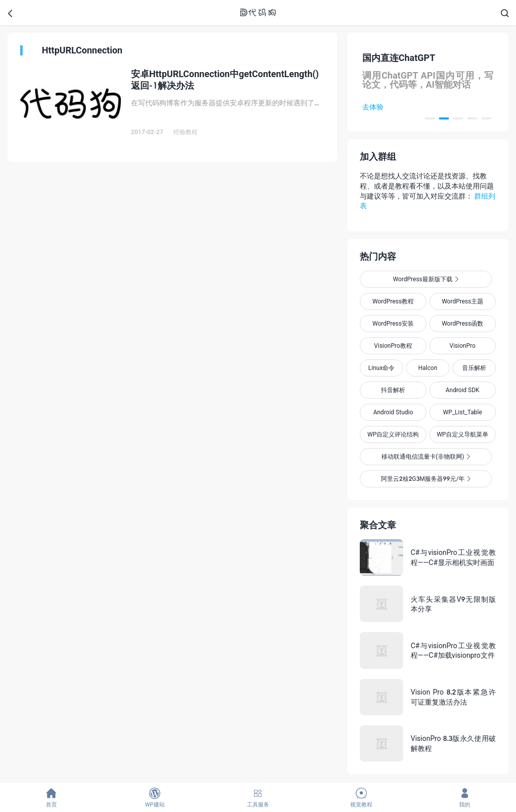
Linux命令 (382, 368)
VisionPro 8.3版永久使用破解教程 (453, 743)
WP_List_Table (463, 412)
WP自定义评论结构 (393, 434)
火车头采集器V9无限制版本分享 (453, 604)
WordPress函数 (463, 323)
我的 (464, 798)
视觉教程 (361, 798)
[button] (430, 118)
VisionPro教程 (393, 346)
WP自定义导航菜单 (463, 434)
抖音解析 (393, 390)
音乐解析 (474, 368)
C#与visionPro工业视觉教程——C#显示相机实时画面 (453, 557)
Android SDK (462, 390)
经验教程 (185, 132)
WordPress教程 (393, 301)
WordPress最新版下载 (426, 279)
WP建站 (155, 798)
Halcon (428, 368)
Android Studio (393, 412)
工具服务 (258, 798)
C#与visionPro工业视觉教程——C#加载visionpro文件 (453, 650)
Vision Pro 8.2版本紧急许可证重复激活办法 (453, 697)
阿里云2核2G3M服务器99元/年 (426, 479)
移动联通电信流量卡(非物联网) (426, 456)
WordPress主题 (463, 301)
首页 (52, 798)
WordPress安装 (393, 323)
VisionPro (463, 346)
